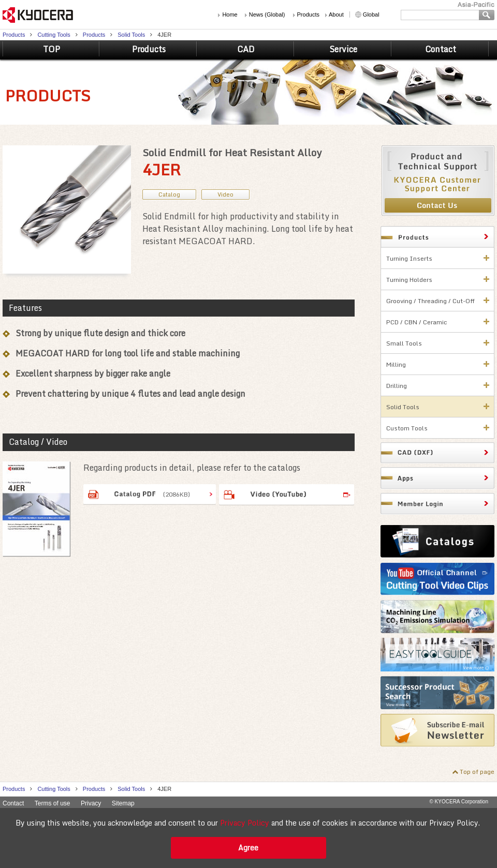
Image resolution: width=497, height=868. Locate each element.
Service (343, 49)
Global (371, 14)
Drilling (397, 386)
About (336, 14)
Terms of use (53, 803)
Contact (441, 49)
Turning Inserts (409, 258)
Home (230, 14)
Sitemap (123, 803)
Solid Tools (131, 35)
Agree (248, 848)
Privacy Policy (245, 823)
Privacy (91, 803)
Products (308, 14)
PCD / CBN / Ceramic (417, 322)
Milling (396, 364)
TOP (52, 49)
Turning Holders (409, 280)
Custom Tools (407, 428)
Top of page (477, 772)
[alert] (248, 838)
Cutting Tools (54, 35)
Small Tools (404, 343)
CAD (246, 49)
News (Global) (267, 14)
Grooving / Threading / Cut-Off (430, 301)
